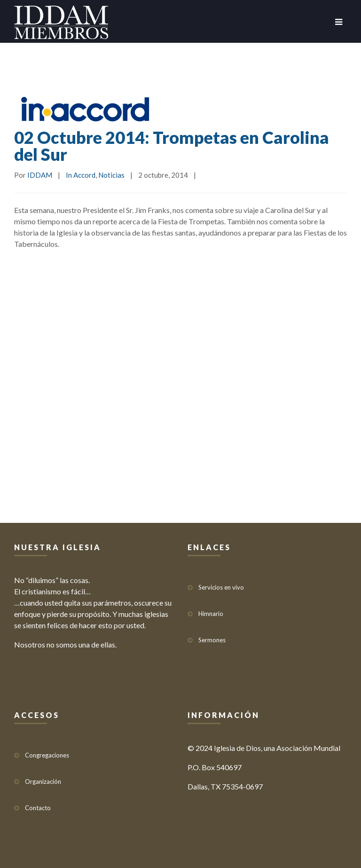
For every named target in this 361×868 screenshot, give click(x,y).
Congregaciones (47, 755)
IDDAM (40, 175)
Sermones (212, 640)
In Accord (81, 175)
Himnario (211, 614)
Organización (43, 781)
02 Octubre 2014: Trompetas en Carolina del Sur (172, 146)
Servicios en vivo (221, 587)
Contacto (38, 808)
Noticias (111, 175)
